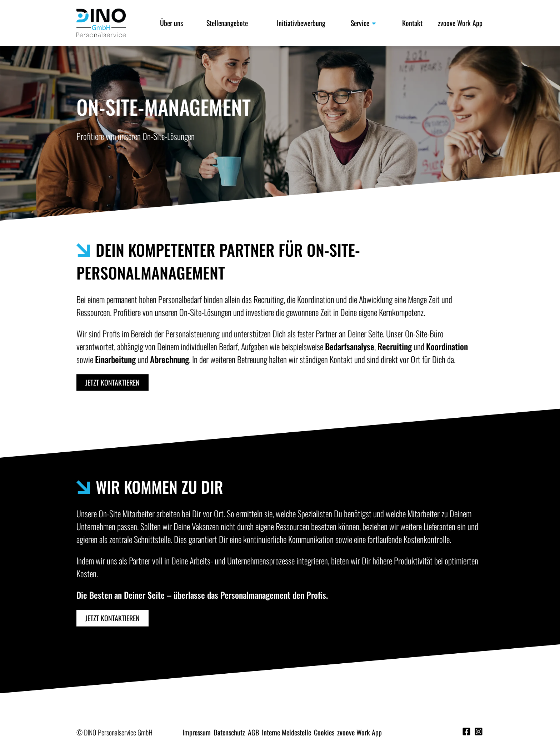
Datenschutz (229, 732)
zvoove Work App (460, 23)
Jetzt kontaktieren (112, 382)
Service (364, 23)
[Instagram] (479, 732)
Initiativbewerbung (301, 23)
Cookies (324, 732)
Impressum (197, 732)
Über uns (171, 23)
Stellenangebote (227, 23)
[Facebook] (467, 732)
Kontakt (412, 23)
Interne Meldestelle (286, 732)
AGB (253, 732)
